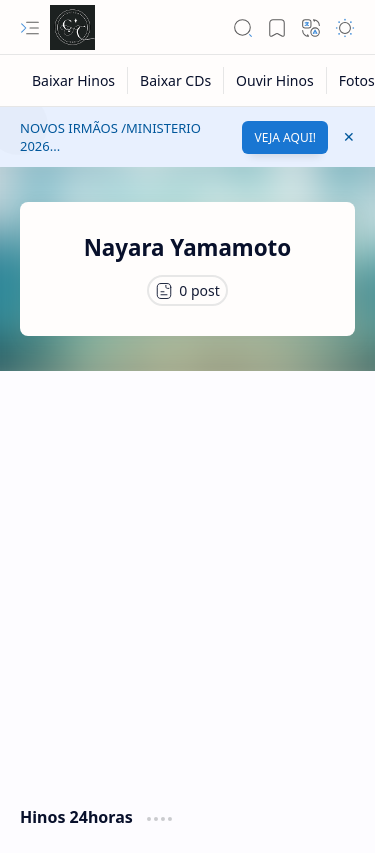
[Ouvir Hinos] (275, 80)
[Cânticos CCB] (72, 27)
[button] (30, 28)
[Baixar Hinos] (74, 80)
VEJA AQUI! (285, 137)
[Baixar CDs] (176, 80)
